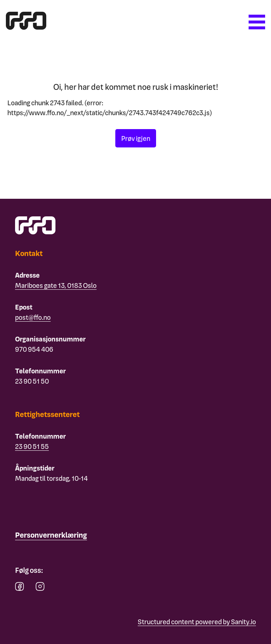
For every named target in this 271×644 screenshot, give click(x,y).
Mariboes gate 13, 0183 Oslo (56, 285)
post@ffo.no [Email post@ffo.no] (33, 317)
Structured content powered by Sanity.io (197, 621)
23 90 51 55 (32, 446)
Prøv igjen (136, 138)
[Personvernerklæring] (51, 535)
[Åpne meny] (257, 22)
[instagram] (40, 588)
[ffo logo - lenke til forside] (26, 27)
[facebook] (19, 588)
